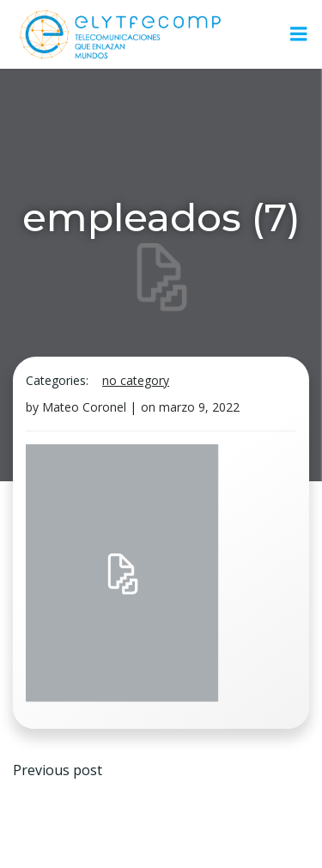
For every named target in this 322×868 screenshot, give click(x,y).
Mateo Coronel (84, 407)
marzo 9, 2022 (199, 407)
